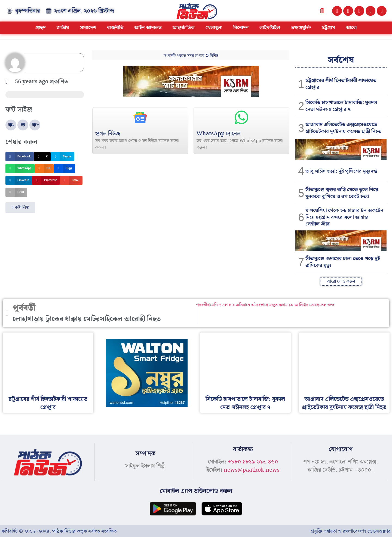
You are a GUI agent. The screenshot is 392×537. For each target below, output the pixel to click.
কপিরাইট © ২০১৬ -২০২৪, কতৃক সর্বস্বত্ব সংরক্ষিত (59, 531)
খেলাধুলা (214, 28)
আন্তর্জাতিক (184, 28)
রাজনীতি (115, 28)
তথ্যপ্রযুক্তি (301, 28)
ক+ (36, 125)
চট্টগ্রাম (328, 28)
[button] (322, 11)
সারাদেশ (88, 28)
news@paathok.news (252, 470)
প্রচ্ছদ (41, 28)
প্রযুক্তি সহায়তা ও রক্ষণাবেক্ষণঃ (351, 531)
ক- (11, 125)
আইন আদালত (148, 28)
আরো (351, 28)
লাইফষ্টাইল (270, 28)
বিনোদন (241, 28)
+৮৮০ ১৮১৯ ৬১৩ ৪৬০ (253, 462)
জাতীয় (63, 28)
